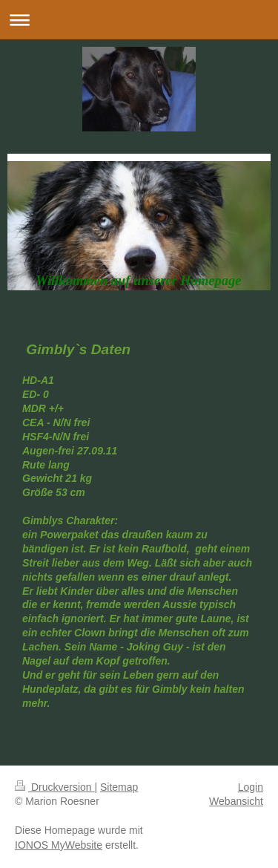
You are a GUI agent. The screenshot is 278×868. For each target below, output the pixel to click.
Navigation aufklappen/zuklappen (139, 20)
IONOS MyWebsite (59, 845)
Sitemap (119, 787)
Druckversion (54, 787)
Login (251, 787)
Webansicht (236, 801)
